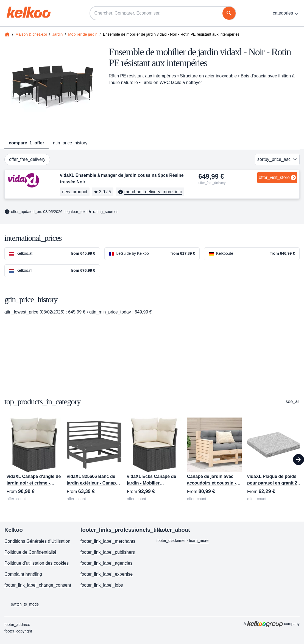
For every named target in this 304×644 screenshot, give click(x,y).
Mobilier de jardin (83, 34)
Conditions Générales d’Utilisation (37, 541)
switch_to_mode (22, 604)
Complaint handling (23, 574)
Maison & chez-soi (31, 34)
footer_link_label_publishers (108, 552)
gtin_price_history (70, 143)
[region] (152, 460)
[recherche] (229, 13)
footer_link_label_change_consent (38, 585)
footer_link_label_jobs (102, 585)
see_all (293, 401)
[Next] (299, 460)
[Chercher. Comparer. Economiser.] (163, 13)
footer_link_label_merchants (108, 541)
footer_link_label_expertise (107, 574)
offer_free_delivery (27, 159)
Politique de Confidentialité (30, 552)
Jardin (57, 34)
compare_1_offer (27, 143)
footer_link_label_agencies (106, 563)
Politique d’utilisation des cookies (37, 563)
